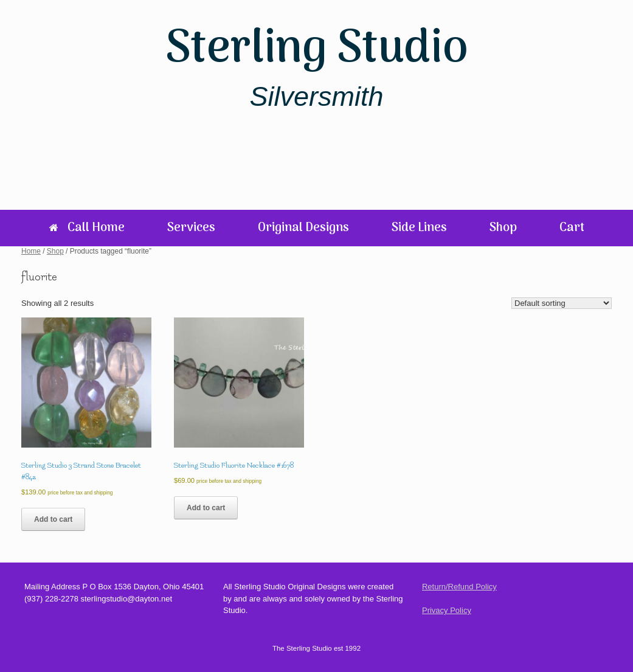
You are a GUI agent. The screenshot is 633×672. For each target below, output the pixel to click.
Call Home (87, 228)
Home (31, 251)
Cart (572, 228)
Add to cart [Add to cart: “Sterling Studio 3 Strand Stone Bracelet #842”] (53, 519)
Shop (503, 228)
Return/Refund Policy (459, 587)
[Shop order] (562, 303)
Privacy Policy (447, 610)
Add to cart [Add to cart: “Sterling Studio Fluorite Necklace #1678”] (206, 508)
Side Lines (419, 228)
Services (191, 228)
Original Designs (303, 228)
